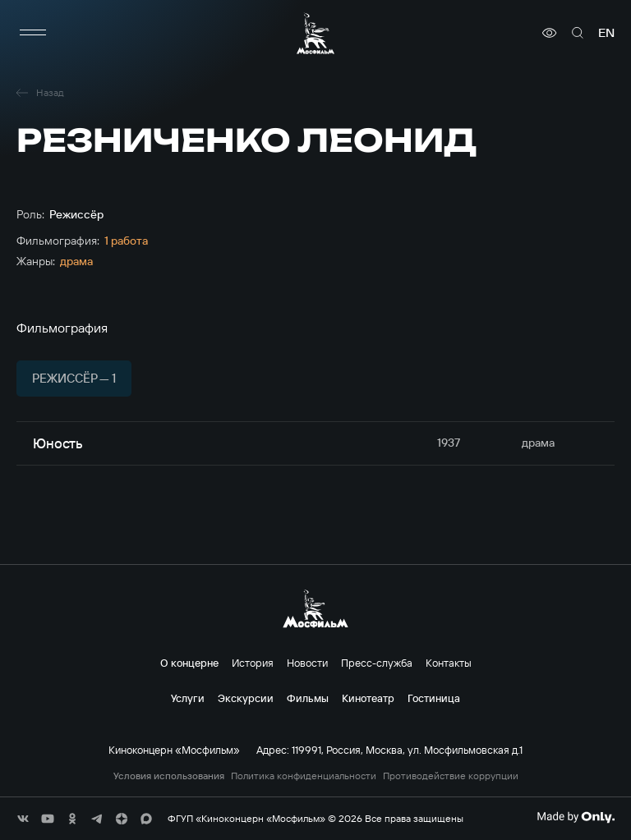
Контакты (449, 663)
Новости (307, 663)
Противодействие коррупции (451, 776)
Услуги (188, 698)
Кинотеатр (368, 698)
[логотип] (315, 33)
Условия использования (169, 776)
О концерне (189, 663)
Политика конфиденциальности (304, 776)
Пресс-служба (377, 663)
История (253, 663)
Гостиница (434, 698)
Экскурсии (246, 698)
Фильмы (308, 698)
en (606, 33)
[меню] (33, 33)
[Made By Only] (576, 817)
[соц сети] (23, 819)
